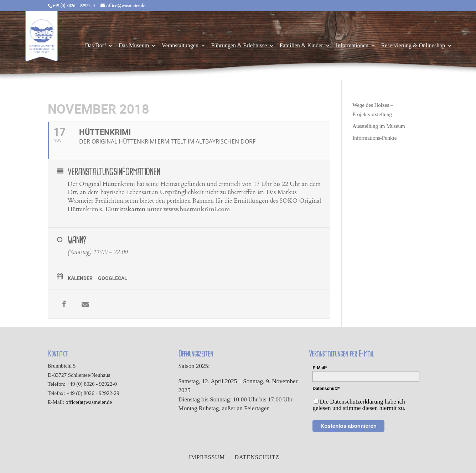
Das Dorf (95, 46)
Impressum (207, 457)
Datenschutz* (326, 389)
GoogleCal (113, 278)
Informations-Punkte (374, 138)
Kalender (80, 278)
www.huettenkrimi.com (196, 209)
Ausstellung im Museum (379, 126)
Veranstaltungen (180, 46)
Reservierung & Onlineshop (413, 46)
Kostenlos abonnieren (348, 426)
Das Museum (134, 46)
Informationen (352, 46)
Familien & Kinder (301, 46)
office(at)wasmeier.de (89, 402)
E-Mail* (320, 368)
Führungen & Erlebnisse (239, 46)
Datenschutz (257, 457)
